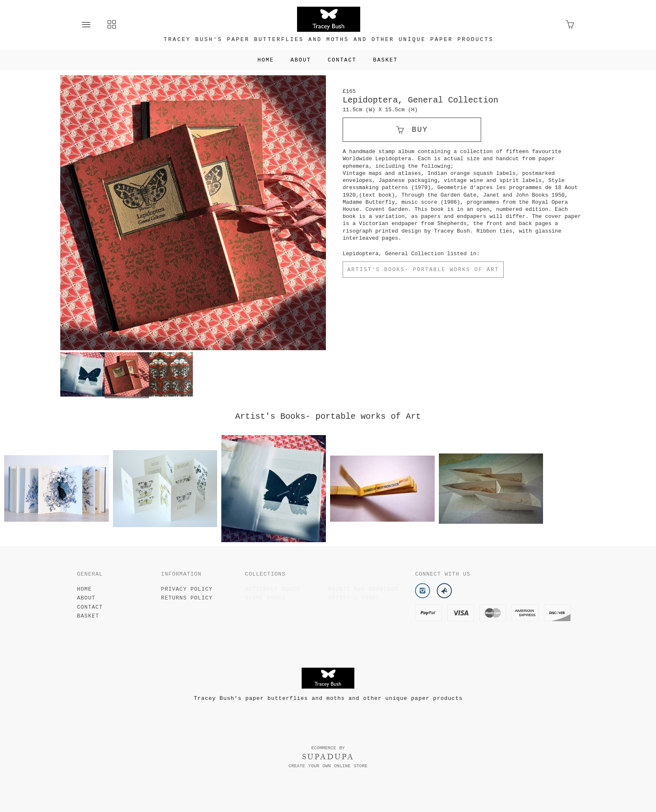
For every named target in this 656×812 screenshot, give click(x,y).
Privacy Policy (187, 589)
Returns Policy (187, 598)
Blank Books (265, 598)
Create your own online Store (328, 766)
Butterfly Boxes (273, 589)
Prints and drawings (363, 589)
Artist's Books (354, 598)
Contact (342, 60)
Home (265, 60)
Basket (386, 60)
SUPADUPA (328, 757)
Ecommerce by (328, 748)
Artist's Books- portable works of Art (423, 270)
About (301, 60)
